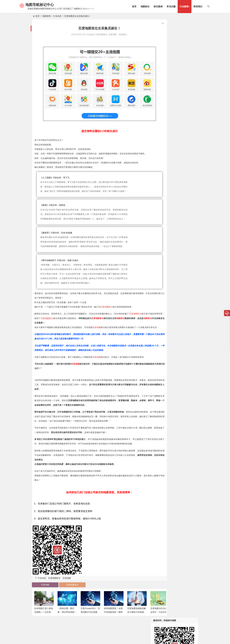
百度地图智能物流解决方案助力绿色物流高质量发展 (137, 622)
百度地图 (103, 34)
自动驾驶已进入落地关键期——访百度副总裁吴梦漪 (44, 622)
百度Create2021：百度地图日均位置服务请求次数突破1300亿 (90, 622)
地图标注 (145, 6)
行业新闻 (184, 6)
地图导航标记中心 (42, 5)
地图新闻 (46, 16)
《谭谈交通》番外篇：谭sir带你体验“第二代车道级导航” (67, 622)
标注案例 (158, 6)
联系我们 (198, 6)
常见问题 (171, 6)
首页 (134, 6)
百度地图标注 (92, 34)
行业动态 (57, 16)
